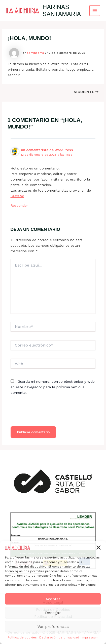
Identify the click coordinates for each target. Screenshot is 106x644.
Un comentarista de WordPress (47, 150)
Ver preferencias (53, 627)
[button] (98, 547)
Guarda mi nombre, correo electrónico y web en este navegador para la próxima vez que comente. (53, 387)
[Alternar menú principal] (95, 11)
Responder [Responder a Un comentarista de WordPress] (19, 206)
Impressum (90, 637)
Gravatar (17, 196)
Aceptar (53, 599)
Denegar (53, 613)
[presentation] (49, 414)
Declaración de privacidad (59, 637)
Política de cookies (22, 637)
